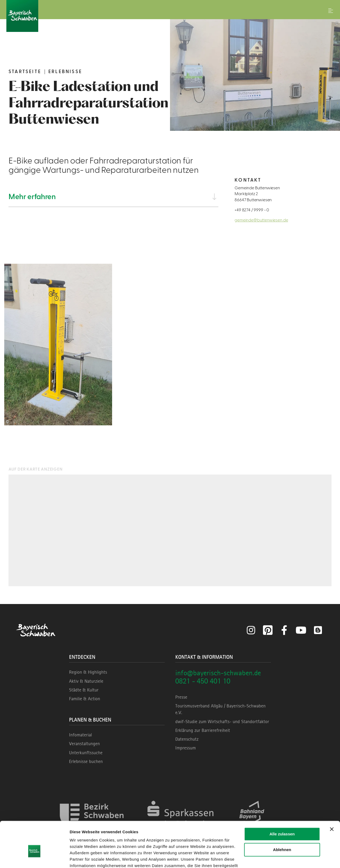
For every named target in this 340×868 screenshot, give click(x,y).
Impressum (186, 748)
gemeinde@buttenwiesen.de (261, 220)
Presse (181, 697)
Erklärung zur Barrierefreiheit (203, 730)
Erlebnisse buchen (86, 761)
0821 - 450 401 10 (203, 681)
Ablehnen (282, 820)
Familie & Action (85, 699)
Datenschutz (187, 739)
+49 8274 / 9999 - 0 (252, 210)
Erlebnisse (65, 72)
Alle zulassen (282, 805)
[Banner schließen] (332, 800)
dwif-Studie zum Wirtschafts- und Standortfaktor (222, 722)
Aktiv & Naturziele (86, 681)
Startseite (25, 72)
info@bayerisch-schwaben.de (218, 673)
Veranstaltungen (84, 744)
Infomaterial (80, 735)
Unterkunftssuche (86, 753)
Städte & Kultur (84, 690)
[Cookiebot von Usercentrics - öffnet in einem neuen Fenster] (34, 858)
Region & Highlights (88, 672)
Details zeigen (83, 857)
